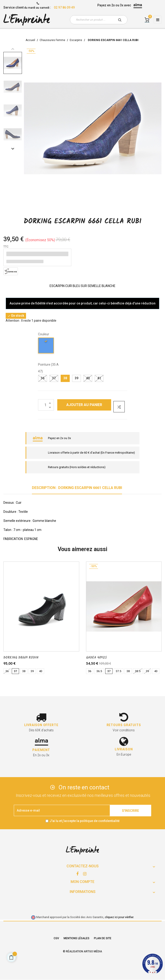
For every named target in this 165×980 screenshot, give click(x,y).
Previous (13, 49)
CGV (56, 938)
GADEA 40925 (96, 658)
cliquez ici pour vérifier (119, 917)
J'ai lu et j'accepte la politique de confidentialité (85, 821)
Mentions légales (77, 938)
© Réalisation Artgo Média (82, 951)
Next (13, 148)
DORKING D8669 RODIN (21, 658)
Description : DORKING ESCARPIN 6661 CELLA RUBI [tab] (77, 488)
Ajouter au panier (84, 405)
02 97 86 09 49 (64, 7)
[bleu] (46, 346)
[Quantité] (46, 405)
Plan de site (103, 938)
